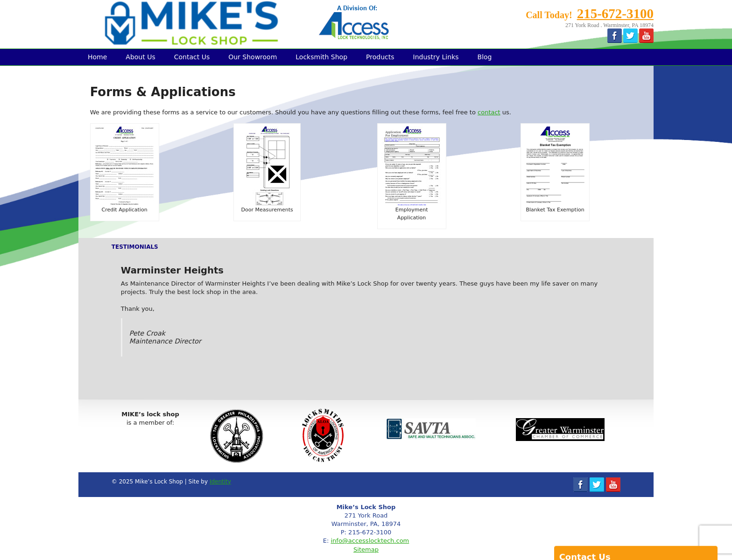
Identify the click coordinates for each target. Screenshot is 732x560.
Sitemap (366, 549)
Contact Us (192, 57)
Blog (485, 57)
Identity (220, 482)
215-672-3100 (615, 14)
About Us (140, 57)
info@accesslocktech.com (370, 541)
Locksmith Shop (321, 57)
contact (489, 112)
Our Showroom (253, 57)
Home (97, 57)
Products (380, 57)
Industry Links (436, 57)
